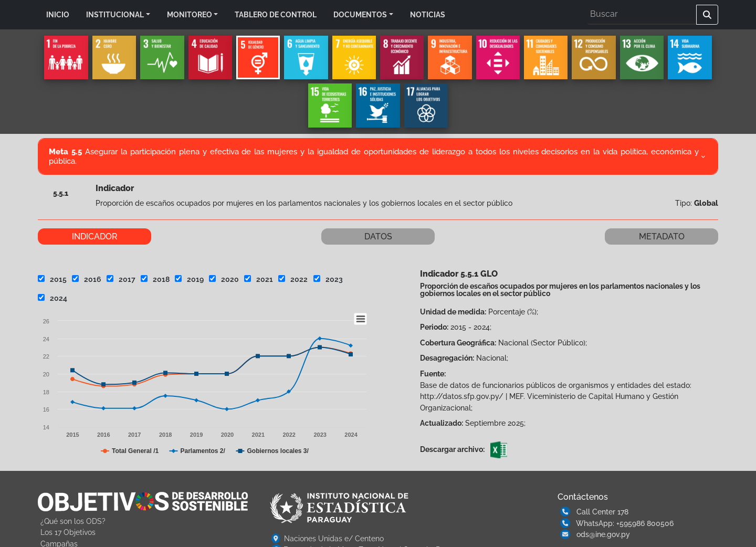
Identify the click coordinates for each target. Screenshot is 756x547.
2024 (52, 298)
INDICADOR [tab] (95, 236)
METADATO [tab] (662, 236)
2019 (189, 279)
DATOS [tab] (378, 236)
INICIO (58, 14)
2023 (328, 279)
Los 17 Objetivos (68, 532)
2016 (87, 279)
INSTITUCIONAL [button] (115, 14)
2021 (259, 279)
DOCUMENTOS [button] (360, 14)
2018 (155, 279)
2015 (52, 279)
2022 (293, 279)
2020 (224, 279)
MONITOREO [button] (190, 14)
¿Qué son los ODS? (73, 521)
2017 (121, 279)
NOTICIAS (428, 14)
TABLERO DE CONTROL (276, 14)
